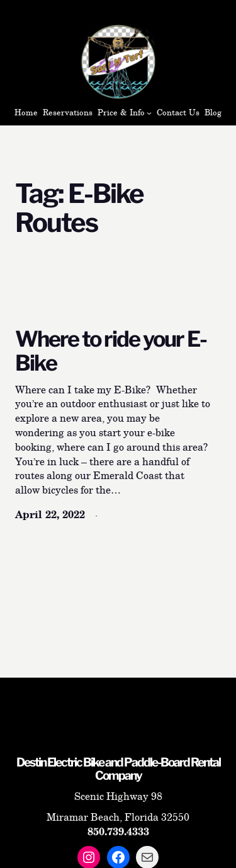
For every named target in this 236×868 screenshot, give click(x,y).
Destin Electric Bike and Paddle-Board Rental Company (118, 769)
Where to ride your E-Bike (111, 351)
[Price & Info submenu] (149, 113)
